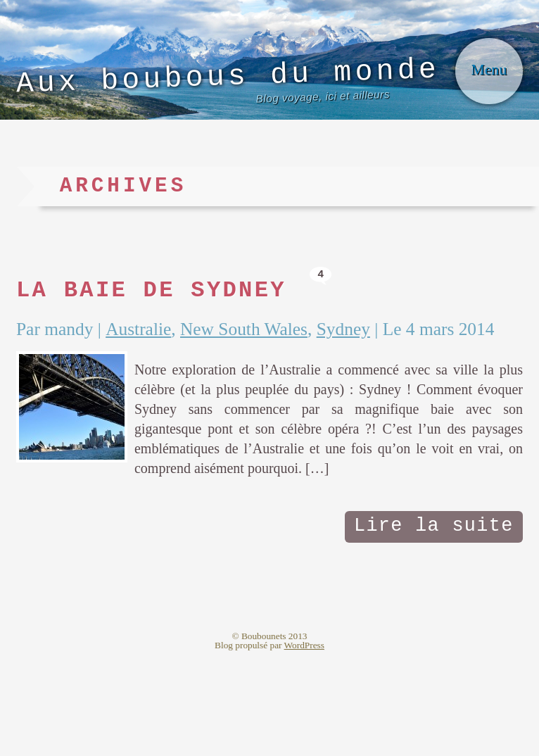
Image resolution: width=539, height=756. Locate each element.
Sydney (393, 389)
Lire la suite (426, 625)
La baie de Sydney (184, 347)
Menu (483, 98)
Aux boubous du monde (213, 115)
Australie (157, 389)
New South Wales (279, 389)
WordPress (304, 746)
